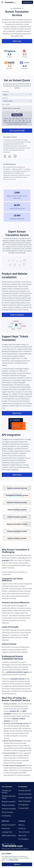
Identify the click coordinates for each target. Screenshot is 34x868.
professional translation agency (18, 672)
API (18, 711)
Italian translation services (17, 510)
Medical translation (8, 805)
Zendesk (13, 711)
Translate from (6, 92)
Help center (22, 835)
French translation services (17, 517)
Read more (17, 413)
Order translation (17, 315)
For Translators (24, 839)
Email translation (8, 812)
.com (10, 2)
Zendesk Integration (25, 798)
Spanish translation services (17, 488)
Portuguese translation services (17, 495)
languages (5, 560)
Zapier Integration (25, 801)
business (16, 719)
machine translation (10, 29)
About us (21, 825)
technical (7, 721)
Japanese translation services (17, 524)
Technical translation (9, 809)
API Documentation (25, 794)
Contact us (22, 828)
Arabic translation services (17, 538)
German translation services (17, 502)
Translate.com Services (7, 792)
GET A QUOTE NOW (17, 131)
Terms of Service (24, 832)
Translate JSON (23, 808)
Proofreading (6, 816)
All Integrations (24, 805)
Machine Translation (9, 825)
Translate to (5, 98)
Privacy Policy (14, 860)
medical (22, 719)
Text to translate (6, 104)
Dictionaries (6, 828)
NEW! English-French (9, 835)
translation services (17, 679)
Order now (17, 41)
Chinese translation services (17, 531)
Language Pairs (7, 832)
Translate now (27, 2)
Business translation (9, 802)
